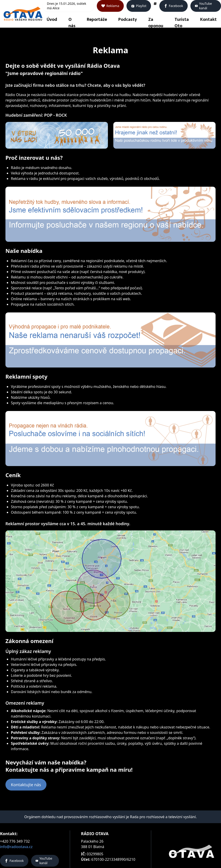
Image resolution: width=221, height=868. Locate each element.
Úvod (52, 19)
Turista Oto (182, 23)
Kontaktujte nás (26, 785)
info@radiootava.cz (16, 847)
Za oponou (156, 23)
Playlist (139, 6)
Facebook (174, 6)
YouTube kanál (203, 6)
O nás (72, 23)
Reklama (110, 6)
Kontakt (208, 19)
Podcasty (128, 19)
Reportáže (97, 19)
